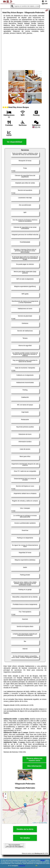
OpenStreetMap (43, 823)
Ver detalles (25, 838)
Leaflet (34, 823)
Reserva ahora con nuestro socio (34, 759)
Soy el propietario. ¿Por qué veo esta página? (14, 846)
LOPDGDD (22, 866)
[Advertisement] (25, 52)
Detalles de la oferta (25, 829)
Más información (34, 766)
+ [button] (6, 794)
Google (43, 860)
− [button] (6, 798)
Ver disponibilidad (14, 142)
